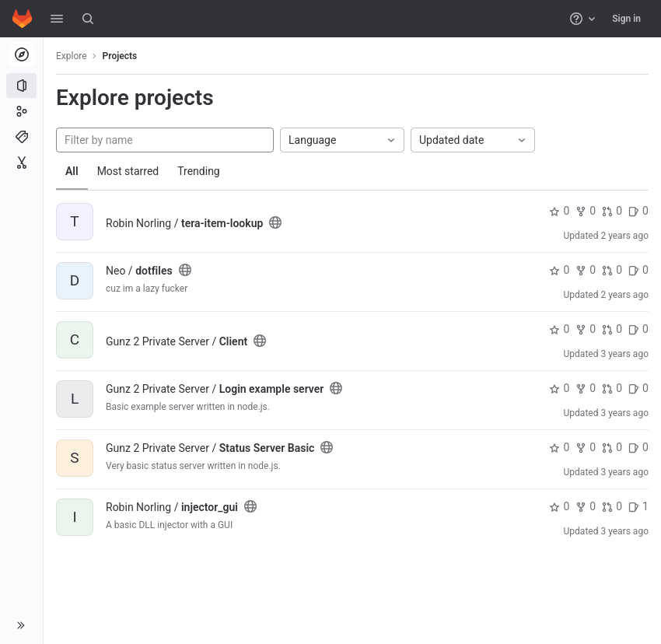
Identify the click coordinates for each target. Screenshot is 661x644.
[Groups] (21, 111)
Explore (72, 56)
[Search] (88, 19)
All (72, 171)
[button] (57, 19)
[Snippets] (21, 163)
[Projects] (21, 86)
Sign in (626, 19)
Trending (199, 171)
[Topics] (21, 137)
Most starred (128, 171)
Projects (120, 56)
